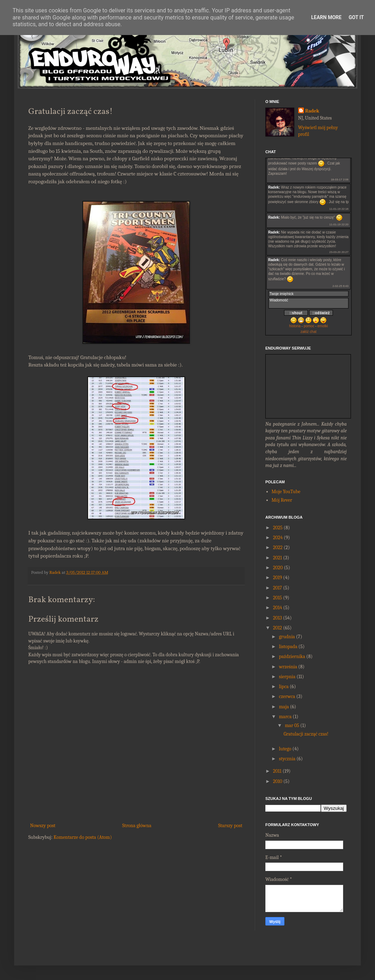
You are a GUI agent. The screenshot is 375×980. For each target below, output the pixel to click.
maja (284, 707)
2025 (278, 528)
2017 (278, 588)
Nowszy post (43, 826)
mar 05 (292, 725)
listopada (288, 647)
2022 (278, 547)
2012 (278, 628)
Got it (356, 17)
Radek (312, 111)
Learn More (326, 17)
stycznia (287, 759)
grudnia (287, 637)
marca (285, 717)
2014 (278, 608)
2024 (278, 538)
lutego (285, 749)
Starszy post (230, 826)
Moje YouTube (286, 492)
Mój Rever (282, 500)
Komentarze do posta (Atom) (83, 837)
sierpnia (287, 677)
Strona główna (137, 826)
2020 (278, 568)
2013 (278, 618)
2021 (278, 558)
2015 (278, 598)
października (292, 656)
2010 (278, 781)
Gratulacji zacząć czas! (306, 734)
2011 (277, 771)
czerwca (287, 696)
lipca (284, 687)
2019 (278, 578)
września (288, 667)
